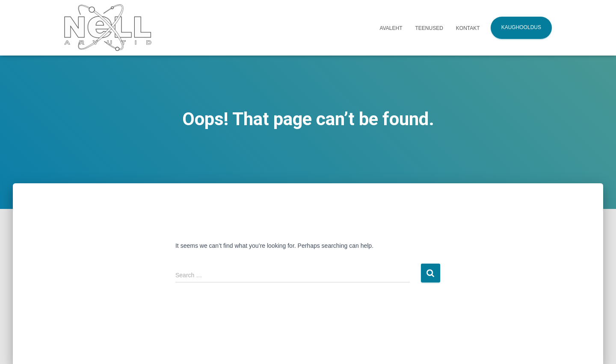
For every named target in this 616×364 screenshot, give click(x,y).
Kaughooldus (521, 27)
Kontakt (468, 28)
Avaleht (391, 28)
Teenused (429, 28)
